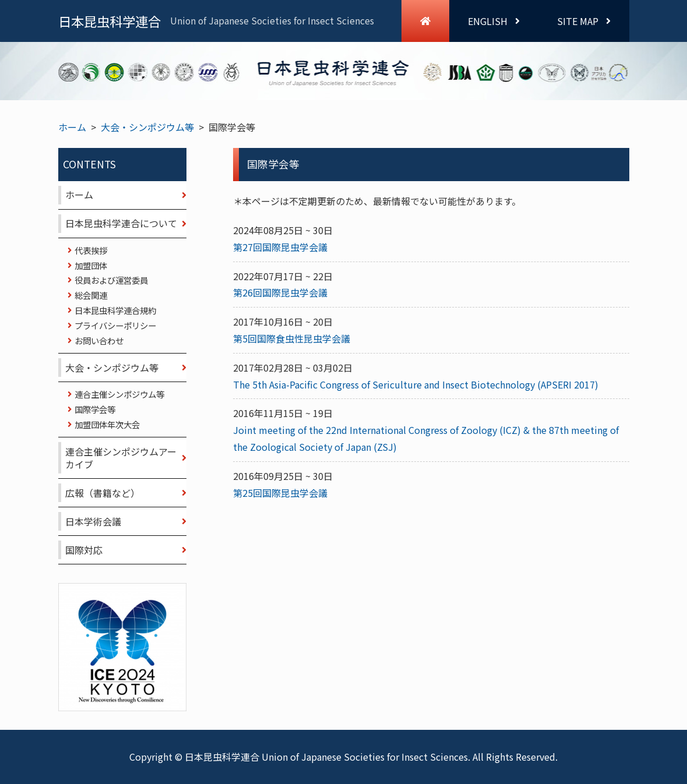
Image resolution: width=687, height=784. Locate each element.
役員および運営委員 (111, 280)
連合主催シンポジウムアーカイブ (121, 458)
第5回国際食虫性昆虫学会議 (292, 338)
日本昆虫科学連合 (216, 21)
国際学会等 (95, 409)
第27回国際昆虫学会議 (280, 247)
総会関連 (91, 295)
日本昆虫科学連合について (121, 223)
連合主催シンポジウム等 (119, 394)
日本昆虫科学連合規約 (115, 310)
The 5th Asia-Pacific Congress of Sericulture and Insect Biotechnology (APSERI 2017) (416, 384)
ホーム (72, 127)
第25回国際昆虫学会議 (280, 493)
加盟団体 (91, 265)
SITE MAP (584, 21)
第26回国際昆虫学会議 (280, 292)
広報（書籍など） (103, 493)
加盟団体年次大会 (107, 424)
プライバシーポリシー (115, 325)
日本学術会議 (93, 521)
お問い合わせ (99, 340)
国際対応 (84, 550)
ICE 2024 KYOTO (122, 647)
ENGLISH (494, 21)
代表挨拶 (91, 250)
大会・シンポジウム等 (147, 127)
